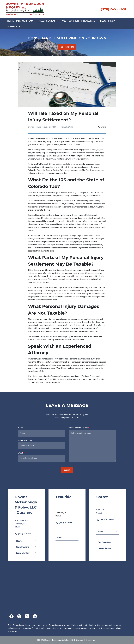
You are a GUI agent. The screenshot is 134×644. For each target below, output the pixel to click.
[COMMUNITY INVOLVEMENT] (83, 21)
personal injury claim (48, 149)
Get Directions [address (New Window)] (26, 547)
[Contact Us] (14, 27)
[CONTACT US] (67, 47)
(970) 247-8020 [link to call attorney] (23, 534)
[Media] (112, 21)
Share (102, 127)
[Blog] (103, 21)
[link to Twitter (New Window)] (27, 616)
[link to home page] (25, 9)
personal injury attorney (53, 245)
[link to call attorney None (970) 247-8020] (113, 9)
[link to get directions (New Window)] (26, 525)
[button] (35, 21)
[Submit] (67, 470)
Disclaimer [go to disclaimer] (91, 640)
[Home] (10, 21)
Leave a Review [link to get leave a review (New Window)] (26, 553)
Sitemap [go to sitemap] (79, 640)
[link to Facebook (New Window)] (11, 616)
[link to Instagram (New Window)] (19, 616)
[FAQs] (63, 21)
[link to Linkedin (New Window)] (35, 616)
